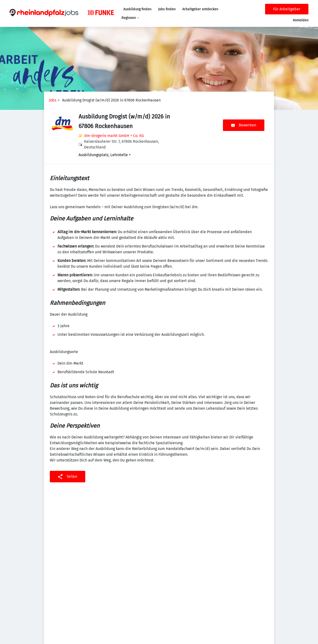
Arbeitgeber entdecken (200, 9)
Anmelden (301, 20)
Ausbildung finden (137, 9)
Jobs (53, 100)
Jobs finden (167, 9)
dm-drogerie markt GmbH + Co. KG (114, 136)
